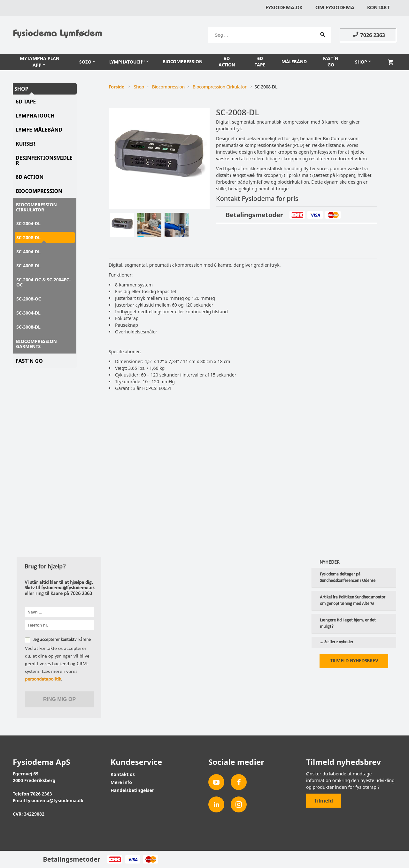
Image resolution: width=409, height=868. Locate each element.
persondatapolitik (43, 679)
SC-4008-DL (28, 266)
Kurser (26, 144)
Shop (361, 62)
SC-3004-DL (28, 313)
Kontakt (378, 8)
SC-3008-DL (28, 327)
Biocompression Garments (36, 344)
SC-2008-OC (29, 299)
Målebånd (294, 62)
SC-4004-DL (28, 251)
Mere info (121, 782)
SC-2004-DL (28, 223)
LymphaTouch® (127, 62)
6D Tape (260, 62)
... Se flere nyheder (336, 642)
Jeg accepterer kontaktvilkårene (62, 640)
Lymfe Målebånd (39, 130)
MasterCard (333, 215)
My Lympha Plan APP (40, 62)
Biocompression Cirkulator (36, 207)
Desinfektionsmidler (44, 160)
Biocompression (183, 62)
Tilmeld (324, 801)
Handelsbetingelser (132, 790)
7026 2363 (368, 35)
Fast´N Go (29, 361)
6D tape (26, 102)
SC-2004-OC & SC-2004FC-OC (43, 282)
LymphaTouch (35, 116)
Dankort (297, 215)
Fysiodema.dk (284, 8)
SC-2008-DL (28, 237)
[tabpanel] (159, 158)
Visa (315, 215)
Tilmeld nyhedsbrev (354, 661)
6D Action (227, 62)
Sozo (85, 62)
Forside (116, 87)
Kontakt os (123, 774)
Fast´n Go (331, 62)
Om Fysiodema (335, 8)
